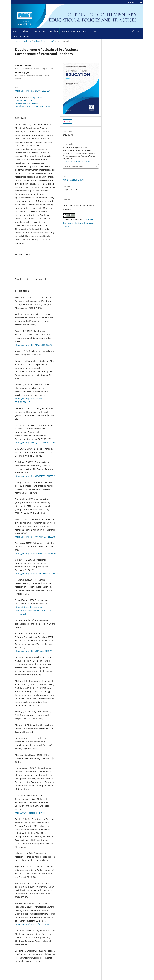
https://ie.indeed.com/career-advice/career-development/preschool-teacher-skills (33, 611)
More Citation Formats (74, 166)
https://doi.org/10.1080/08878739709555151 (36, 476)
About (26, 31)
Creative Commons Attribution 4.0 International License (79, 223)
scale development (42, 106)
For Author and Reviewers (74, 31)
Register (130, 2)
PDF (68, 122)
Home (16, 31)
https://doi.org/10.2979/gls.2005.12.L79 (33, 345)
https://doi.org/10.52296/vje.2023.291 (33, 91)
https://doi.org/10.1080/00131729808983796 (36, 553)
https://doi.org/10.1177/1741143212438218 (35, 537)
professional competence (27, 103)
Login (139, 2)
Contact (94, 31)
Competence (36, 98)
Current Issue (39, 31)
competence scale (23, 101)
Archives (54, 31)
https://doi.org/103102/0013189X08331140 (35, 443)
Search (137, 31)
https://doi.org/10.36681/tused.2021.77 (33, 651)
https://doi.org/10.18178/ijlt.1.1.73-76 (33, 924)
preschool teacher (23, 106)
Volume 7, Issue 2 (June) (44, 41)
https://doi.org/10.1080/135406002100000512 (36, 574)
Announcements (22, 36)
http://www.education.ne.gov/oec (31, 813)
